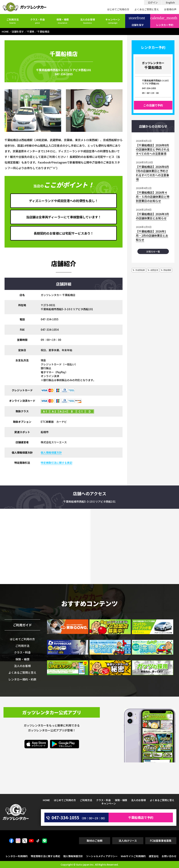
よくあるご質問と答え (147, 9)
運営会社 (154, 856)
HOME (46, 800)
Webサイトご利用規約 (133, 856)
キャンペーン (113, 21)
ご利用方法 (13, 21)
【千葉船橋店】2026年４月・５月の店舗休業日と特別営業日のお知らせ (153, 197)
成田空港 (154, 270)
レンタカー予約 (164, 21)
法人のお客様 (88, 21)
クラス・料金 (38, 21)
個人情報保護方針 (51, 452)
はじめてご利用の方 (118, 9)
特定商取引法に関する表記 (56, 463)
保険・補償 (63, 21)
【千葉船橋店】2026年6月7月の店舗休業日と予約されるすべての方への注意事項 (152, 173)
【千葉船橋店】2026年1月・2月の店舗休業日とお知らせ (152, 235)
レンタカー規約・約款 (22, 679)
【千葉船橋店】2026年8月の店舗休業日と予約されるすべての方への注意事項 (153, 149)
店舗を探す (137, 21)
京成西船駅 (140, 270)
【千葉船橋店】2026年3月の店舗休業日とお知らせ (152, 216)
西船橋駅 (167, 270)
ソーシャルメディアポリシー (102, 856)
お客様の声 (170, 9)
